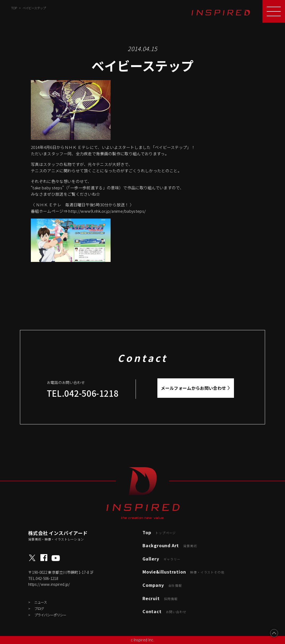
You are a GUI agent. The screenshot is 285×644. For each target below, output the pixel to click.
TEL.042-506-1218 (83, 393)
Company (162, 585)
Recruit (160, 598)
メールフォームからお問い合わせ (193, 388)
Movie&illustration (183, 572)
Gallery (162, 559)
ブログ (39, 609)
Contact (164, 611)
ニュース (41, 602)
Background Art (170, 545)
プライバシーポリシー (50, 615)
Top (159, 532)
